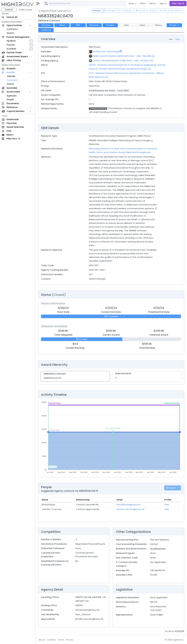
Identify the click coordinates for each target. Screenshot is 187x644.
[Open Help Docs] (70, 11)
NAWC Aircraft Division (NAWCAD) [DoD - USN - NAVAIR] (122, 56)
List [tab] (171, 39)
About (42, 640)
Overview (46, 25)
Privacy (70, 640)
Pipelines (11, 41)
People (10, 99)
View (167, 505)
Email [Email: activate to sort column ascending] (120, 500)
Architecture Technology (106, 51)
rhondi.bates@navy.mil (128, 505)
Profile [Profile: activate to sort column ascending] (168, 500)
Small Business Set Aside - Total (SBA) (109, 90)
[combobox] (87, 4)
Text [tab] (177, 39)
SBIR (78, 25)
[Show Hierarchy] (153, 56)
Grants (10, 33)
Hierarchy (94, 25)
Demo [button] (153, 3)
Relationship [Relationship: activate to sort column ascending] (83, 500)
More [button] (132, 3)
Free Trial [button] (178, 3)
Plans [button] (143, 3)
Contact (51, 640)
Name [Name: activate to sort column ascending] (45, 500)
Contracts (12, 29)
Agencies (12, 96)
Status (62, 25)
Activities (11, 49)
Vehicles (11, 76)
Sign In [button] (163, 3)
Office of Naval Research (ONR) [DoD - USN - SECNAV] (121, 61)
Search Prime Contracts (53, 11)
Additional (46, 30)
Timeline (110, 25)
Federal (9, 10)
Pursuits (11, 45)
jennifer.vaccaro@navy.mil (130, 509)
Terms (61, 640)
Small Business (158, 549)
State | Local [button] (25, 10)
